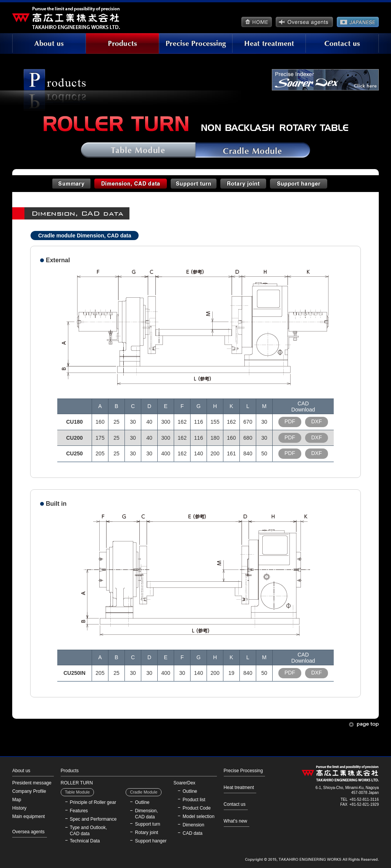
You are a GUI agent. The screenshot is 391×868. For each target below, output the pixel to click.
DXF (317, 421)
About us (21, 771)
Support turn (147, 824)
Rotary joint (146, 833)
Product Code (196, 808)
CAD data (192, 833)
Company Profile (29, 791)
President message (32, 783)
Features (79, 811)
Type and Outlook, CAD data (88, 831)
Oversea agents (28, 832)
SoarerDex (184, 783)
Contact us (235, 804)
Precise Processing (243, 771)
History (19, 808)
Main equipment (28, 816)
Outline (142, 802)
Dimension (193, 825)
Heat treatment (239, 787)
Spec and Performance (93, 819)
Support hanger (151, 841)
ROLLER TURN (77, 783)
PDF (290, 421)
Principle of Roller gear (93, 802)
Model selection (198, 816)
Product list (194, 800)
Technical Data (85, 841)
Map (17, 800)
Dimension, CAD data (146, 814)
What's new (236, 821)
